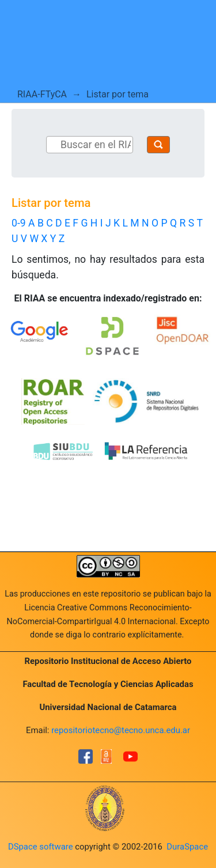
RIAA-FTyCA (42, 94)
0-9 (19, 223)
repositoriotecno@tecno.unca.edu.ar (121, 730)
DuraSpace (187, 847)
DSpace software (41, 847)
